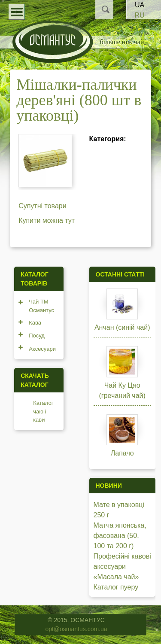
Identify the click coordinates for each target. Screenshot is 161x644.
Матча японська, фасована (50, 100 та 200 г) (120, 536)
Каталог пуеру (116, 587)
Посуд (37, 336)
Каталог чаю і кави (43, 411)
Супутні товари (42, 206)
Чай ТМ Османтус (41, 306)
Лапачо (122, 453)
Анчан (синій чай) (122, 327)
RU (139, 15)
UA (140, 5)
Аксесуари (42, 349)
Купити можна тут (47, 220)
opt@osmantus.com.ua (76, 629)
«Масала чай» (116, 577)
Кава (35, 323)
